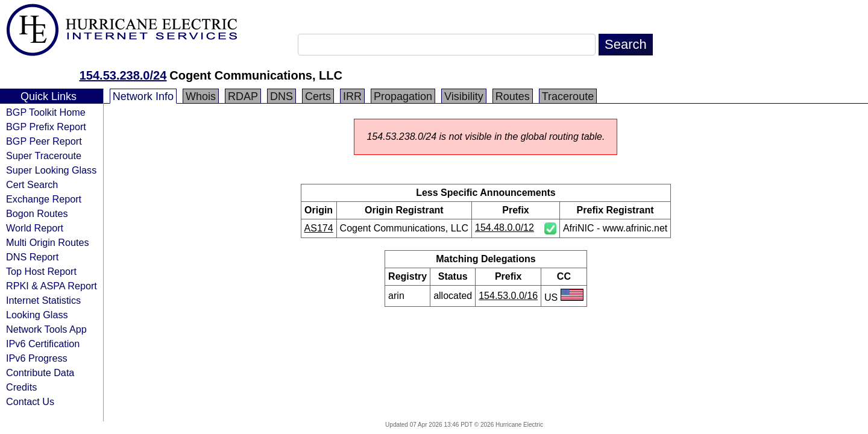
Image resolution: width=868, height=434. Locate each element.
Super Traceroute (44, 156)
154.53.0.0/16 (508, 296)
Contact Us (30, 401)
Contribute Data (40, 373)
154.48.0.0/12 (505, 228)
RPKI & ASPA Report (52, 286)
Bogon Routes (37, 213)
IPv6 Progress (37, 358)
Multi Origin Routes (48, 242)
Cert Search (32, 184)
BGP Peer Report (44, 141)
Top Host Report (41, 271)
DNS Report (32, 257)
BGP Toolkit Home (46, 112)
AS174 (319, 228)
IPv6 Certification (43, 344)
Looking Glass (37, 315)
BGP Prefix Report (46, 127)
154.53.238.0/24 (123, 75)
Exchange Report (44, 199)
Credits (21, 387)
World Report (35, 228)
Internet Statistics (43, 300)
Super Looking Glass (51, 170)
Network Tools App (46, 329)
